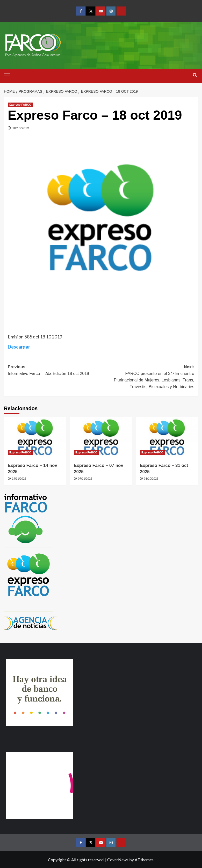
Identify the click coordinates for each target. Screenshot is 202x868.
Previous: (54, 371)
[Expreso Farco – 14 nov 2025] (35, 438)
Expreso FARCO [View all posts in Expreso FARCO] (20, 105)
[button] (9, 75)
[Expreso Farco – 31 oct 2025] (167, 438)
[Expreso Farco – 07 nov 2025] (101, 438)
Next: (148, 377)
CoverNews (118, 860)
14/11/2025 (19, 479)
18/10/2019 (20, 128)
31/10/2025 (151, 479)
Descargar (19, 347)
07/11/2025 (85, 479)
